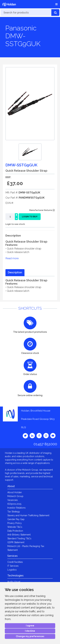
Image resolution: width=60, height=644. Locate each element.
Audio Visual (14, 582)
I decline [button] (30, 631)
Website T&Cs (15, 527)
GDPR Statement (16, 542)
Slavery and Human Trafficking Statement (28, 515)
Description (15, 272)
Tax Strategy (14, 512)
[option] (30, 152)
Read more (12, 258)
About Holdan (15, 492)
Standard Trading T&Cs (19, 538)
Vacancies (13, 500)
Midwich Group (15, 496)
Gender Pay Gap (16, 519)
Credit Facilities (15, 562)
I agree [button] (30, 626)
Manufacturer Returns (42, 210)
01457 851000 (45, 444)
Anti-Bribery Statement (19, 535)
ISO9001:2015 (14, 504)
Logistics (12, 570)
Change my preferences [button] (30, 636)
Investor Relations (16, 508)
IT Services (13, 566)
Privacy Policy (15, 523)
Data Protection (15, 531)
